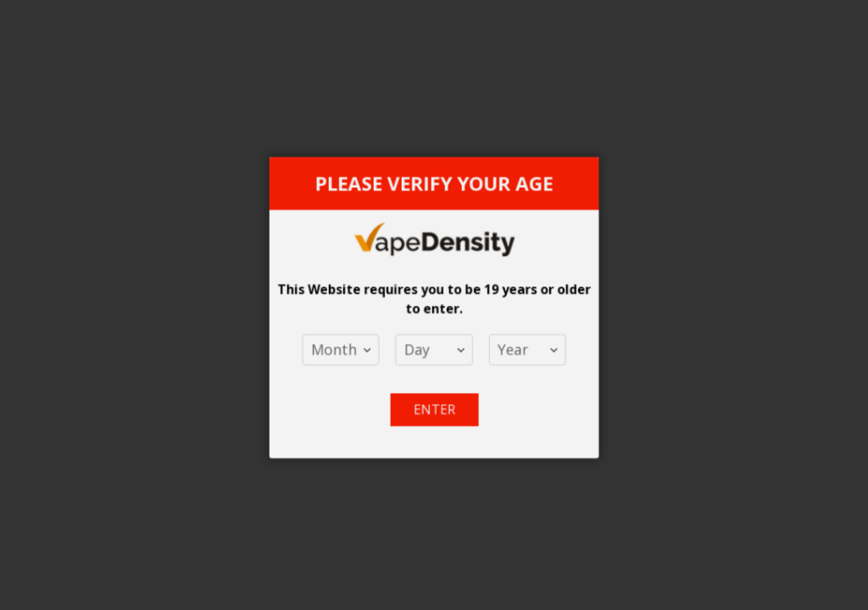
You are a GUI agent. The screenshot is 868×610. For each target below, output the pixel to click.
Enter (434, 401)
